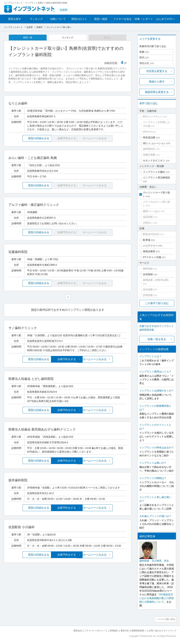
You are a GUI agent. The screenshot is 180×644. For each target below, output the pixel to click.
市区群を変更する (157, 71)
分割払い (148, 223)
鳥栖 (144, 52)
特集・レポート (144, 19)
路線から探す (157, 81)
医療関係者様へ (136, 630)
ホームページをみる (107, 360)
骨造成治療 (149, 137)
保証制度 (148, 217)
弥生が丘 (147, 63)
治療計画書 (149, 155)
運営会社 (71, 630)
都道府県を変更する (157, 92)
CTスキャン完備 (152, 257)
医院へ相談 (101, 19)
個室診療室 (149, 251)
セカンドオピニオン (154, 160)
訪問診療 (148, 295)
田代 (144, 57)
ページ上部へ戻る (166, 619)
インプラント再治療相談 (156, 178)
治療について (58, 19)
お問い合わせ (153, 630)
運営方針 (121, 630)
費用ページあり (152, 211)
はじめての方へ (165, 19)
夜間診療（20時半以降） (157, 280)
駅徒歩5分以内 (151, 234)
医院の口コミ (79, 19)
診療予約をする (68, 360)
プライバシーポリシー (89, 630)
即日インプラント (153, 117)
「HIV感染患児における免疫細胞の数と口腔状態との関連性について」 (157, 598)
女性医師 (148, 274)
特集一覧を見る (157, 339)
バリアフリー (150, 246)
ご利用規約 (108, 630)
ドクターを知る (122, 19)
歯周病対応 (149, 149)
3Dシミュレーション (154, 143)
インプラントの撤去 (154, 172)
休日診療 (148, 289)
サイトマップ (169, 630)
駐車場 (147, 240)
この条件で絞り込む (157, 303)
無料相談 (148, 269)
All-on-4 (147, 132)
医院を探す (15, 19)
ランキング (36, 19)
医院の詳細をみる (28, 139)
